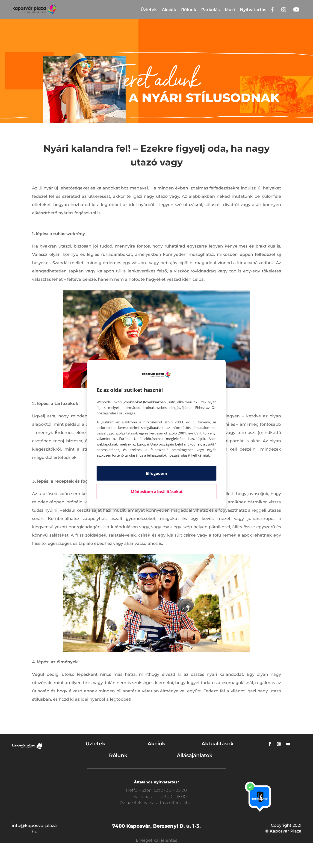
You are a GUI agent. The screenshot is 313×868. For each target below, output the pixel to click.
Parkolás (210, 10)
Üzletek (149, 10)
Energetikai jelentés (156, 840)
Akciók (169, 10)
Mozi (230, 10)
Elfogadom (156, 473)
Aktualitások (218, 744)
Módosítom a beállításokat (157, 492)
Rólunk (189, 10)
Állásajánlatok (195, 755)
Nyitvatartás (253, 10)
